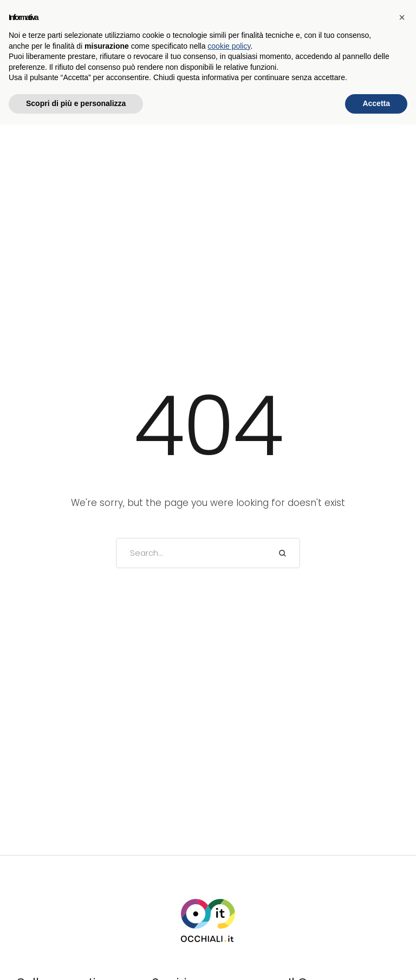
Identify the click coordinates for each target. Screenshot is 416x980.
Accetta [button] (376, 959)
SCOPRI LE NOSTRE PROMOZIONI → (208, 11)
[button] (216, 60)
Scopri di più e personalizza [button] (76, 959)
